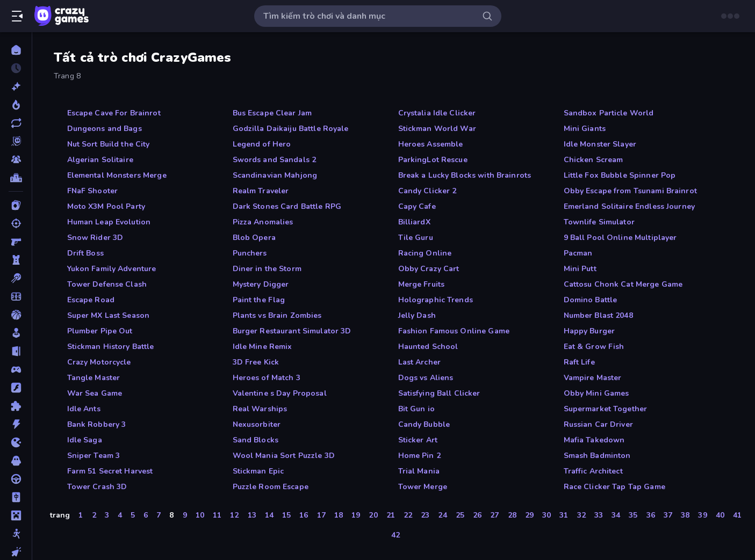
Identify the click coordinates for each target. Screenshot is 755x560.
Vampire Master (593, 378)
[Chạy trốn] (16, 351)
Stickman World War (437, 129)
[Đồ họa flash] (16, 388)
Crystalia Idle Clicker (437, 113)
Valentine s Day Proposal (280, 393)
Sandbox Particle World (609, 113)
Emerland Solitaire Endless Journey (629, 206)
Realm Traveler (261, 191)
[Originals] (16, 141)
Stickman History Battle (111, 347)
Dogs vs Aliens (426, 378)
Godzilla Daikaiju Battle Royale (291, 129)
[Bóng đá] (16, 296)
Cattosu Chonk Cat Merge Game (623, 284)
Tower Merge (423, 487)
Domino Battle (591, 300)
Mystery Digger (261, 284)
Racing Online (425, 253)
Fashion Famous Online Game (454, 331)
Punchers (250, 253)
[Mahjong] (16, 497)
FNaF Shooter (93, 191)
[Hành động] (16, 424)
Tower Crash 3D (97, 487)
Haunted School (428, 347)
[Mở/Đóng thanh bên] (17, 16)
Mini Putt (580, 269)
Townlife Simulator (599, 222)
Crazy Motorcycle (99, 362)
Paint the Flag (259, 300)
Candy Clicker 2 (427, 191)
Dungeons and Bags (105, 129)
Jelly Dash (417, 315)
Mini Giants (585, 129)
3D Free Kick (256, 362)
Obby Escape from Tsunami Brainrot (630, 191)
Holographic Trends (436, 300)
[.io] (16, 442)
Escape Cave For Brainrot (114, 113)
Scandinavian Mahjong (275, 175)
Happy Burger (589, 331)
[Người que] (16, 534)
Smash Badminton (597, 456)
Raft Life (579, 362)
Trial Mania (419, 471)
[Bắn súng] (16, 223)
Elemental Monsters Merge (117, 175)
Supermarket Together (606, 409)
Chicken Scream (594, 160)
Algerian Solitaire (100, 160)
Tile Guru (416, 238)
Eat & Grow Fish (594, 347)
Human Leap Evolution (109, 222)
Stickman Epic (258, 471)
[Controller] (16, 369)
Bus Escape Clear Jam (272, 113)
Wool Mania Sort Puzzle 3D (284, 456)
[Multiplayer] (16, 159)
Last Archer (419, 362)
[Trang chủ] (16, 50)
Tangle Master (94, 378)
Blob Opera (254, 238)
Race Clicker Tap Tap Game (614, 487)
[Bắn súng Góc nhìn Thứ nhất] (16, 242)
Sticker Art (418, 440)
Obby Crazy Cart (429, 269)
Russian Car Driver (598, 424)
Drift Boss (85, 253)
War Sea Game (95, 393)
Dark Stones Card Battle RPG (287, 206)
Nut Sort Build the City (109, 144)
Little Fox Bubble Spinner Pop (620, 175)
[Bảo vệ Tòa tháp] (16, 260)
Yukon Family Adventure (112, 269)
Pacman (578, 253)
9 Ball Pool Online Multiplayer (620, 238)
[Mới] (16, 86)
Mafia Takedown (594, 440)
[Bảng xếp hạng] (16, 178)
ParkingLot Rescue (433, 160)
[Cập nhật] (16, 123)
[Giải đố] (16, 406)
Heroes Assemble (431, 144)
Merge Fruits (422, 284)
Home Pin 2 (419, 456)
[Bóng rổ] (16, 315)
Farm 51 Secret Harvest (110, 471)
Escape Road (91, 300)
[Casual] (16, 333)
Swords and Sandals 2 (275, 160)
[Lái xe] (16, 479)
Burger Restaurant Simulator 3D (292, 331)
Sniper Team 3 (94, 456)
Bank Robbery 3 (97, 424)
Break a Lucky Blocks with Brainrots (465, 175)
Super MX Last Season (109, 315)
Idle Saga (85, 440)
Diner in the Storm (267, 269)
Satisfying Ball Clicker (439, 393)
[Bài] (16, 205)
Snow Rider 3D (95, 238)
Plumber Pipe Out (100, 331)
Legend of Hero (262, 144)
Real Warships (260, 409)
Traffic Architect (593, 471)
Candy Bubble (424, 424)
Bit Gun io (416, 409)
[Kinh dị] (16, 461)
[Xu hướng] (16, 105)
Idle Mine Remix (263, 347)
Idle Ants (84, 409)
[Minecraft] (16, 515)
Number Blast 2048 (598, 315)
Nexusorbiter (257, 424)
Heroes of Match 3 (267, 378)
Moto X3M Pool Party (106, 206)
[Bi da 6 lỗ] (16, 278)
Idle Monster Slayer (600, 144)
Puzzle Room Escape (271, 487)
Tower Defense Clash (107, 284)
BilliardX (414, 222)
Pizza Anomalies (263, 222)
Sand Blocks (256, 440)
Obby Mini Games (596, 393)
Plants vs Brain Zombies (277, 315)
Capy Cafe (417, 206)
